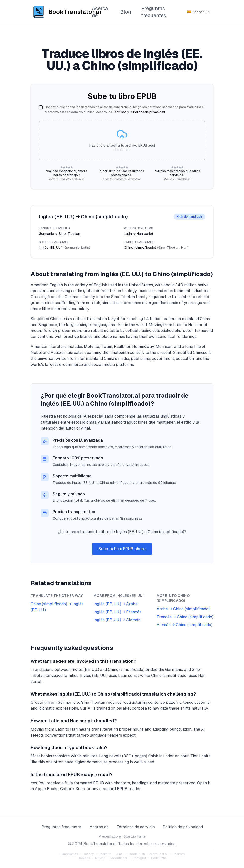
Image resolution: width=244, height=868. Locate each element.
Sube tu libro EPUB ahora (122, 549)
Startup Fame (135, 836)
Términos (120, 112)
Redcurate (159, 858)
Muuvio (100, 858)
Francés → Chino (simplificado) (185, 617)
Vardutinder (119, 858)
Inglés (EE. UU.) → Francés (117, 612)
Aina (119, 854)
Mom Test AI (159, 854)
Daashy (88, 854)
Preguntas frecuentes (154, 12)
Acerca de (100, 12)
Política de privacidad (149, 112)
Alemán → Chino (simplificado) (184, 625)
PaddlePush (136, 854)
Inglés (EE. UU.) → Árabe (116, 604)
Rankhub (105, 854)
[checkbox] (41, 107)
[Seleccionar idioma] (199, 12)
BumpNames (69, 854)
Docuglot (139, 858)
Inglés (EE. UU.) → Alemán (117, 620)
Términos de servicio (136, 827)
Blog (126, 12)
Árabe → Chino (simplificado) (183, 609)
